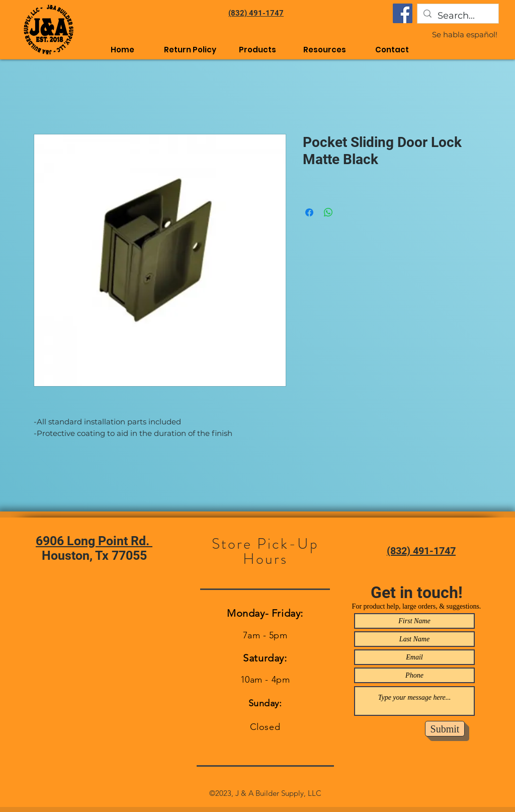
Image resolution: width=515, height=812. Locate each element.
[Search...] (457, 16)
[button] (325, 50)
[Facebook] (403, 13)
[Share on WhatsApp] (328, 212)
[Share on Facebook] (309, 212)
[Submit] (445, 729)
